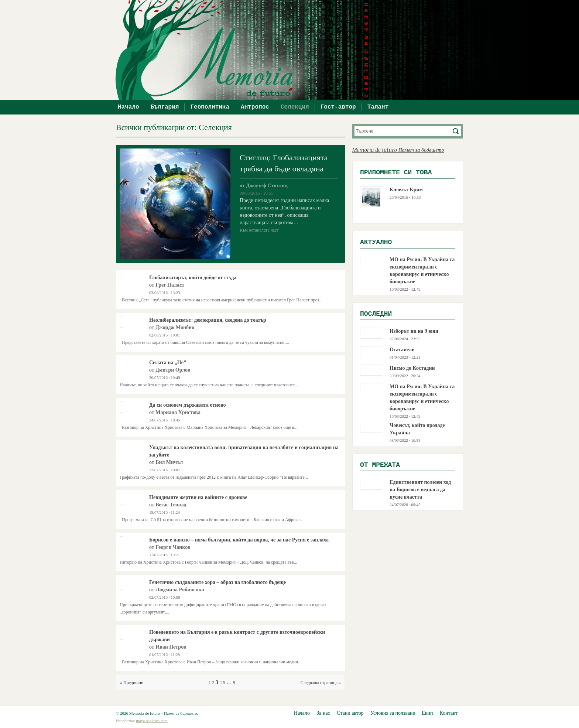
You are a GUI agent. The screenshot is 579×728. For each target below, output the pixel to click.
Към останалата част (259, 230)
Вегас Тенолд (171, 505)
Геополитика (210, 107)
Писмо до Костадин (412, 368)
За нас (323, 713)
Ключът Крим (406, 190)
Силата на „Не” (168, 363)
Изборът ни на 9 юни (414, 331)
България (165, 107)
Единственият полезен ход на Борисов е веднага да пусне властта (420, 490)
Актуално (376, 242)
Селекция (295, 107)
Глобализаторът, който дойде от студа (193, 278)
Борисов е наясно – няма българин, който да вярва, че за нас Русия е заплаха (239, 540)
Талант (378, 107)
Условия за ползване (393, 713)
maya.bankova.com (152, 721)
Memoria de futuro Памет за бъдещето (398, 150)
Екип (427, 713)
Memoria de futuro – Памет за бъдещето (293, 50)
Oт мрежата (380, 465)
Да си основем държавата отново (187, 405)
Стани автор (350, 713)
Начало (129, 107)
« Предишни (132, 683)
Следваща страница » (321, 683)
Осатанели (402, 350)
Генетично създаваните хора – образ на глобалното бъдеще (217, 582)
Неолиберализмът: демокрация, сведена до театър (208, 320)
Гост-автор (338, 107)
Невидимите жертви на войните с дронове (198, 497)
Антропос (255, 107)
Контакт (449, 713)
